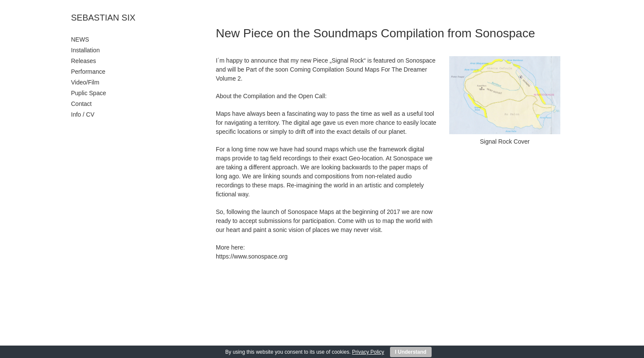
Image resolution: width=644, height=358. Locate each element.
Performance (88, 72)
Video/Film (85, 82)
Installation (86, 50)
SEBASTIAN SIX (103, 18)
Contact (82, 104)
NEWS (80, 39)
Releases (84, 61)
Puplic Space (89, 93)
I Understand (411, 352)
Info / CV (83, 114)
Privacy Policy (368, 352)
